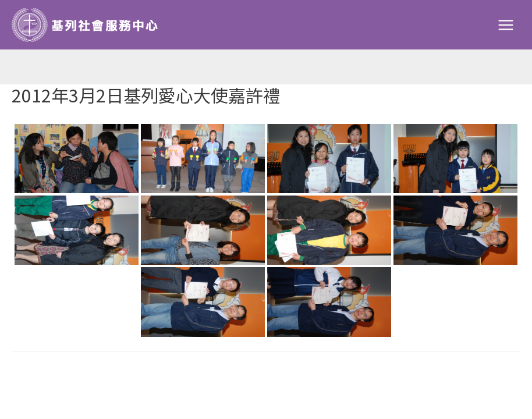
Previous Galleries (67, 377)
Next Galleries (473, 377)
